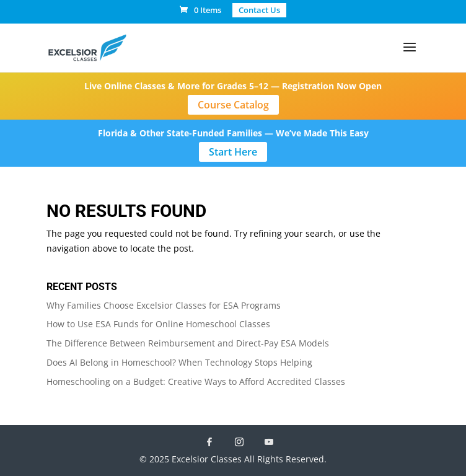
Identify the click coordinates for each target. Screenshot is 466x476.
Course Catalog (233, 105)
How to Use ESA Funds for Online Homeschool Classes (158, 324)
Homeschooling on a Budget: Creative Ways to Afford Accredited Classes (196, 381)
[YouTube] (269, 442)
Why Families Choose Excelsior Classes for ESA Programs (164, 305)
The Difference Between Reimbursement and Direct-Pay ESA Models (188, 343)
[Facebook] (209, 442)
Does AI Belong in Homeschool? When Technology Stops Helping (179, 362)
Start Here (233, 152)
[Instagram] (239, 442)
